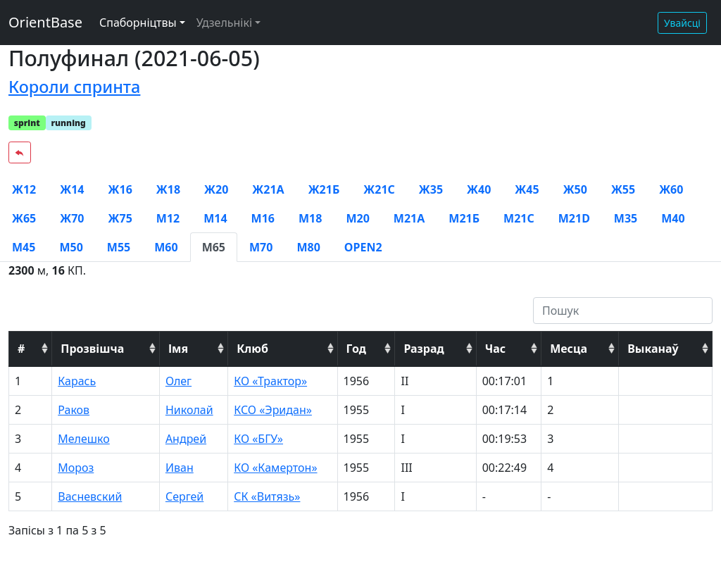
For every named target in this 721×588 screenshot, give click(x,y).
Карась (77, 381)
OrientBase (45, 22)
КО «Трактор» (270, 381)
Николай (189, 410)
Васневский (90, 496)
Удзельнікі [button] (224, 23)
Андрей (186, 439)
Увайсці (682, 23)
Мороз (76, 468)
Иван (180, 468)
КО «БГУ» (258, 439)
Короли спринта (74, 87)
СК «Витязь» (267, 496)
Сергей (184, 496)
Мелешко (84, 439)
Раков (74, 410)
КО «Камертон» (275, 468)
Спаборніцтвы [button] (138, 23)
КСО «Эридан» (273, 410)
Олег (178, 381)
